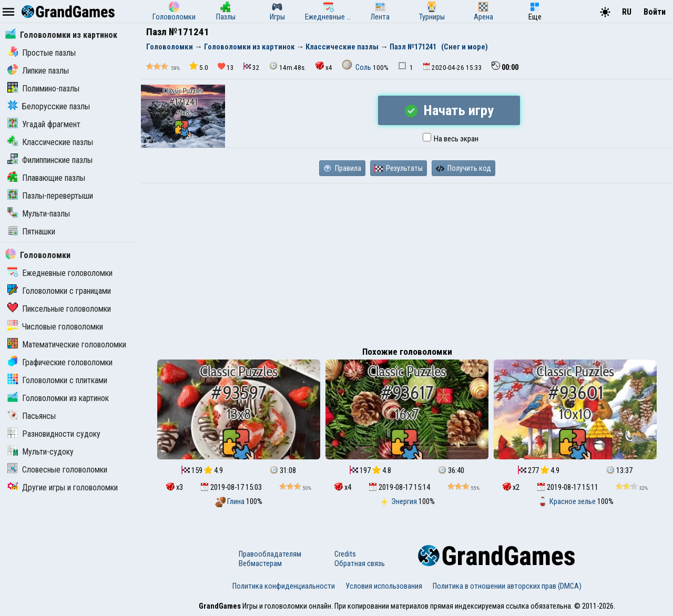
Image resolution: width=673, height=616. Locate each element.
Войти (655, 12)
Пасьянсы (32, 416)
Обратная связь (360, 563)
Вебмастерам (260, 563)
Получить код (463, 168)
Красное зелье (567, 501)
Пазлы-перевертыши (50, 196)
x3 (175, 487)
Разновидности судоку (54, 434)
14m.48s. (288, 66)
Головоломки (38, 255)
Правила (342, 168)
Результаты (399, 168)
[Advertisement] (407, 262)
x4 (324, 66)
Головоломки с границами (59, 291)
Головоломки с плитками (57, 380)
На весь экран (451, 139)
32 (252, 67)
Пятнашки (31, 232)
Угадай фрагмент (44, 124)
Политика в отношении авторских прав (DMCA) (507, 586)
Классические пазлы (50, 142)
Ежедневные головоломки (60, 273)
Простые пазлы (42, 53)
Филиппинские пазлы (50, 160)
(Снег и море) (465, 47)
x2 (511, 487)
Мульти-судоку (40, 452)
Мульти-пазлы (39, 214)
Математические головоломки (67, 345)
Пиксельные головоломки (59, 309)
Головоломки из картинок (61, 35)
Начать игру (449, 110)
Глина (231, 501)
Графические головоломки (60, 362)
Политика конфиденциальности (284, 586)
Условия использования (384, 586)
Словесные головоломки (57, 470)
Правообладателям (270, 554)
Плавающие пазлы (46, 178)
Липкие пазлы (38, 71)
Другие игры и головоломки (63, 487)
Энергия (399, 501)
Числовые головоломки (55, 327)
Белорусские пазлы (49, 106)
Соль (357, 67)
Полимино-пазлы (43, 89)
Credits (345, 554)
